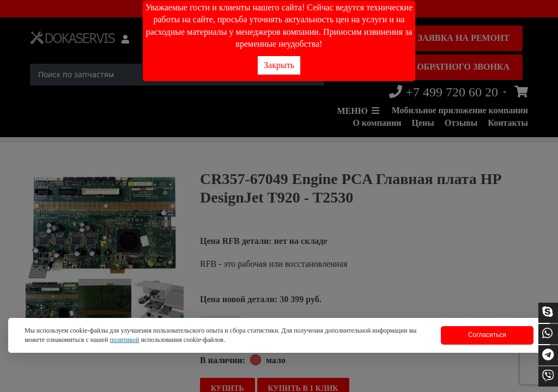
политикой (124, 340)
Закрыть (279, 65)
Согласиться (487, 335)
